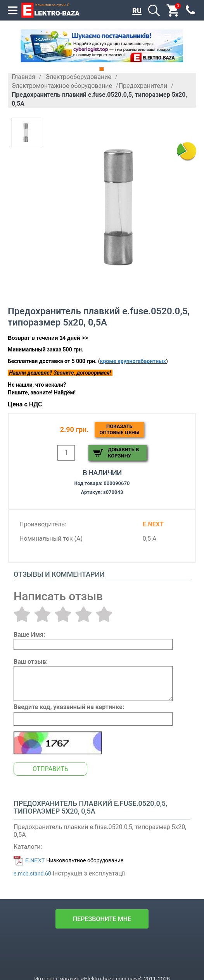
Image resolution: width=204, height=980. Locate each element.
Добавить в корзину (123, 453)
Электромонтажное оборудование (62, 86)
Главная (23, 77)
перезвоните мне (102, 919)
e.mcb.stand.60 (32, 874)
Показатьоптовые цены (119, 429)
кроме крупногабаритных (133, 361)
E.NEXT (35, 860)
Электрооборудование (78, 77)
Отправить (50, 769)
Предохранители (143, 86)
